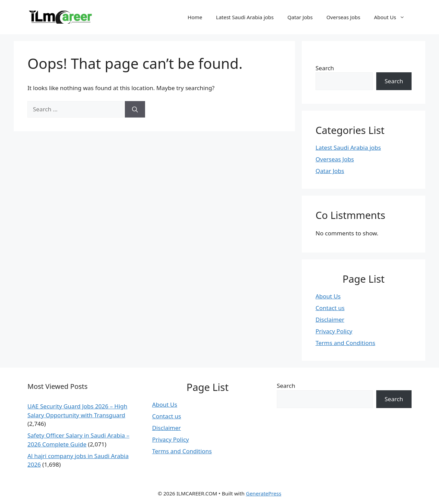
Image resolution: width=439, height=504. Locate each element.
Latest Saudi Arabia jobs (245, 17)
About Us (393, 17)
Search (325, 68)
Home (195, 17)
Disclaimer (330, 319)
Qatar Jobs (300, 17)
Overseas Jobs (343, 17)
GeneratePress (264, 493)
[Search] (135, 109)
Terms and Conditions (345, 343)
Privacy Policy (334, 331)
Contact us (330, 308)
